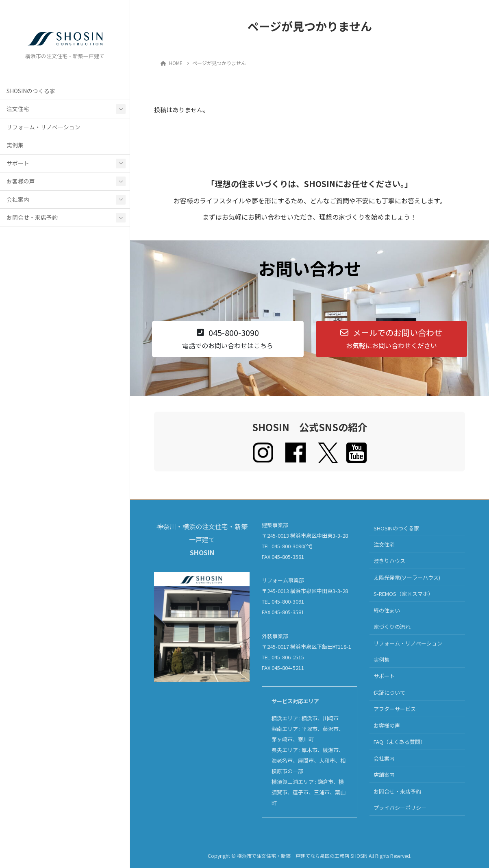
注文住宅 (18, 111)
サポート (18, 166)
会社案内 (18, 202)
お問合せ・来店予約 (32, 220)
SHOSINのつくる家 (31, 93)
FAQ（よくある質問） (400, 742)
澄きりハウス (389, 561)
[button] (228, 339)
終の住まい (387, 610)
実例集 (15, 148)
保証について (389, 692)
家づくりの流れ (392, 627)
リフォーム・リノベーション (43, 129)
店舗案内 (384, 775)
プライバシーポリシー (400, 808)
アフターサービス (395, 709)
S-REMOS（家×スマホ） (403, 594)
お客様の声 (21, 184)
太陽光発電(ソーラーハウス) (407, 577)
